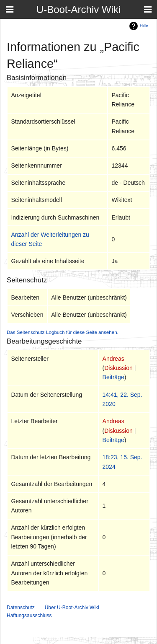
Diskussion (118, 368)
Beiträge (113, 377)
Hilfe (144, 26)
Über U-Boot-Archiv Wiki (72, 608)
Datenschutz (21, 608)
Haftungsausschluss (29, 616)
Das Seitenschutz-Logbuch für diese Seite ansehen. (63, 332)
